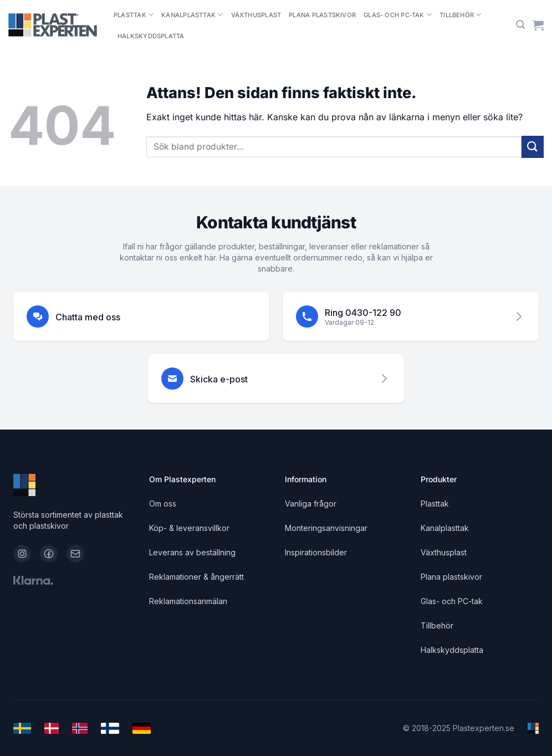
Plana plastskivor (322, 15)
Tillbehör (460, 15)
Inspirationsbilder (316, 552)
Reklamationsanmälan (188, 601)
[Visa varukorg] (538, 25)
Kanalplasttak (192, 15)
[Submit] (533, 147)
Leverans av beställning (192, 552)
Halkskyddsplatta (151, 36)
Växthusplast (256, 15)
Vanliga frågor (311, 504)
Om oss (163, 504)
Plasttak (134, 15)
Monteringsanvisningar (326, 528)
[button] (520, 25)
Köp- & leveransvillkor (189, 528)
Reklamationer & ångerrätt (196, 577)
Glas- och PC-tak (398, 15)
